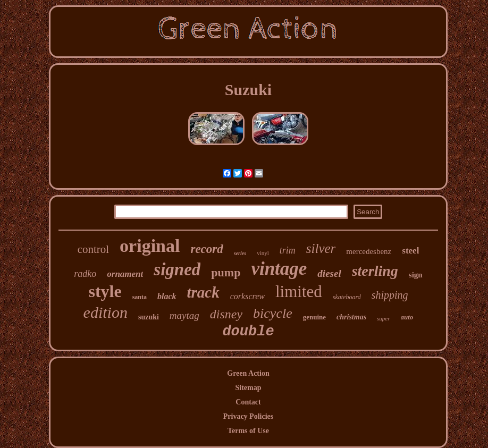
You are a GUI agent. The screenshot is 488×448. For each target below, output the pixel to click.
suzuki (149, 317)
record (207, 249)
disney (226, 314)
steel (410, 251)
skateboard (347, 297)
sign (416, 275)
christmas (351, 317)
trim (288, 250)
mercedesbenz (369, 251)
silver (321, 248)
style (105, 291)
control (93, 249)
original (150, 246)
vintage (279, 269)
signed (177, 269)
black (167, 296)
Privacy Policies (248, 416)
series (240, 253)
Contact (248, 402)
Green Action (248, 373)
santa (140, 297)
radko (85, 274)
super (383, 318)
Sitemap (248, 388)
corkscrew (247, 296)
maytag (184, 315)
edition (106, 312)
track (203, 292)
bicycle (273, 313)
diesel (329, 273)
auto (407, 317)
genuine (314, 317)
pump (226, 272)
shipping (390, 295)
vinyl (263, 253)
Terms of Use (248, 431)
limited (299, 291)
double (248, 332)
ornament (125, 274)
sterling (375, 271)
